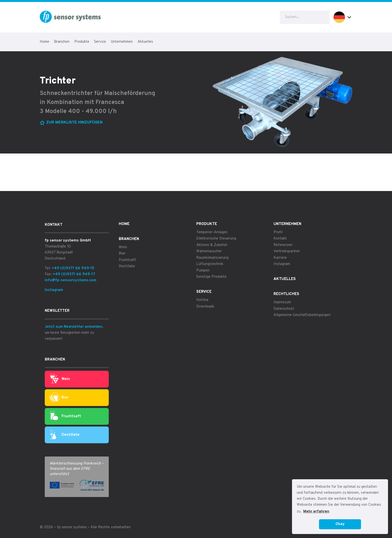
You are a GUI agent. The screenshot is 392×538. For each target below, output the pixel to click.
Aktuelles (145, 42)
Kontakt (280, 239)
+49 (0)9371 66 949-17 (74, 274)
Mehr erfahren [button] (316, 512)
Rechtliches (286, 294)
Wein (60, 379)
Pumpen (203, 271)
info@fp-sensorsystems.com (70, 280)
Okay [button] (340, 524)
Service (100, 42)
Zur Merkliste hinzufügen (74, 123)
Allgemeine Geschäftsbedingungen (302, 315)
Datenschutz (284, 309)
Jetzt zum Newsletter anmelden (73, 327)
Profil (278, 232)
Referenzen (283, 245)
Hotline (202, 300)
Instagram (54, 290)
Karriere (280, 258)
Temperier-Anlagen (212, 232)
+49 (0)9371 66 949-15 (73, 268)
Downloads (205, 307)
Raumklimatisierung (212, 258)
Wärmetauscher (209, 251)
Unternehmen (122, 42)
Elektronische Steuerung (216, 239)
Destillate (65, 435)
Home (44, 42)
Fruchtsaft (65, 416)
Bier (59, 398)
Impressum (282, 302)
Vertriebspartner (287, 251)
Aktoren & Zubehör (212, 245)
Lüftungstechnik (210, 264)
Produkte (82, 42)
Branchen (62, 42)
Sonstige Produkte (211, 277)
